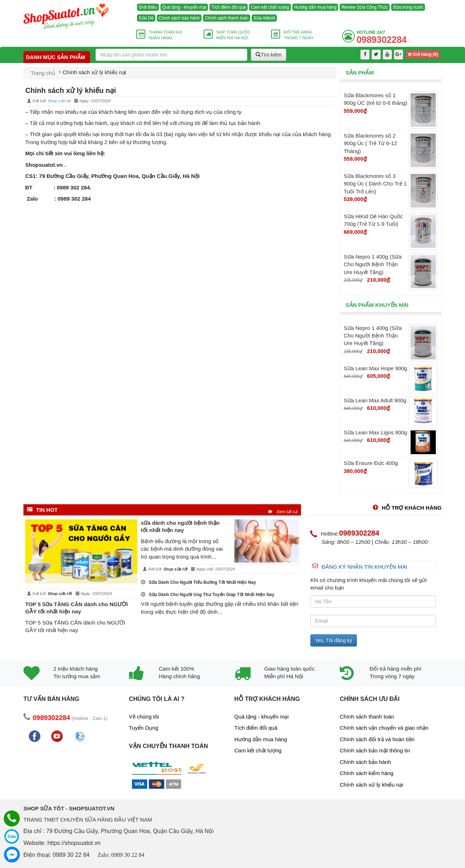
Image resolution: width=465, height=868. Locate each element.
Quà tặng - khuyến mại (184, 7)
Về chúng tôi (144, 717)
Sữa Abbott (264, 18)
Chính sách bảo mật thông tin (375, 750)
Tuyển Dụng (144, 728)
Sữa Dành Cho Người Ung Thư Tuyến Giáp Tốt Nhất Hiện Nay (208, 595)
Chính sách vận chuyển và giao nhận (384, 728)
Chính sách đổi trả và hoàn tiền (377, 739)
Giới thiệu (148, 7)
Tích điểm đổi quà (229, 7)
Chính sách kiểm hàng (367, 773)
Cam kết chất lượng (270, 7)
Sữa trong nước (408, 7)
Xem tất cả (283, 512)
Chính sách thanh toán (227, 18)
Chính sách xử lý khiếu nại (372, 785)
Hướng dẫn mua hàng (315, 7)
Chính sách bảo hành (179, 18)
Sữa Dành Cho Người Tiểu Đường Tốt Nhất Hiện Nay (198, 582)
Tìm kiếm (269, 55)
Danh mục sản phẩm (56, 57)
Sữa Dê (146, 18)
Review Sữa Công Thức (365, 7)
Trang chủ (43, 73)
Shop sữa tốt (59, 101)
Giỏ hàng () (423, 54)
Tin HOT (42, 510)
